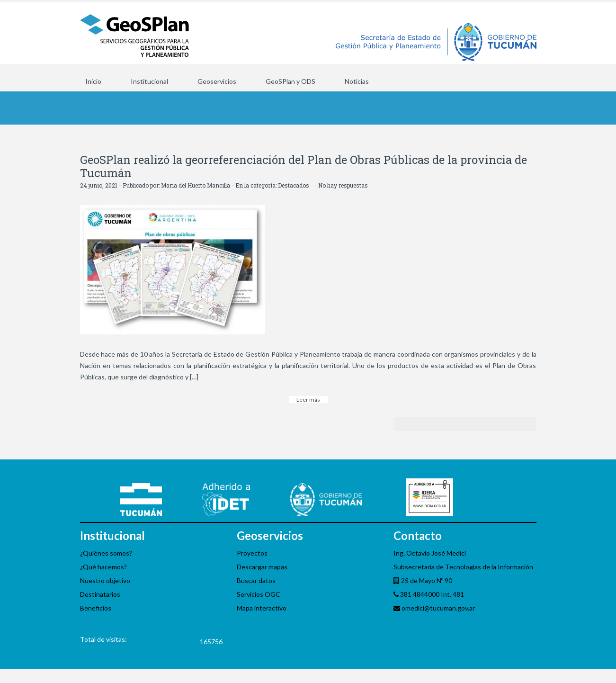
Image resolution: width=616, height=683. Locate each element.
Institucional (149, 81)
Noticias (357, 81)
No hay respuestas (343, 185)
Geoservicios (217, 81)
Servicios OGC (259, 594)
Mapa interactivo (262, 608)
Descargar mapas (262, 567)
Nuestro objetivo (105, 580)
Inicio (93, 81)
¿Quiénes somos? (106, 553)
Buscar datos (256, 580)
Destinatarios (100, 594)
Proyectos (252, 553)
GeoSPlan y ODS (290, 81)
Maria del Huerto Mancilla (196, 185)
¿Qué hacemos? (103, 567)
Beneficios (96, 608)
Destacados (294, 185)
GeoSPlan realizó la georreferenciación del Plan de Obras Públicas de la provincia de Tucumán (304, 166)
